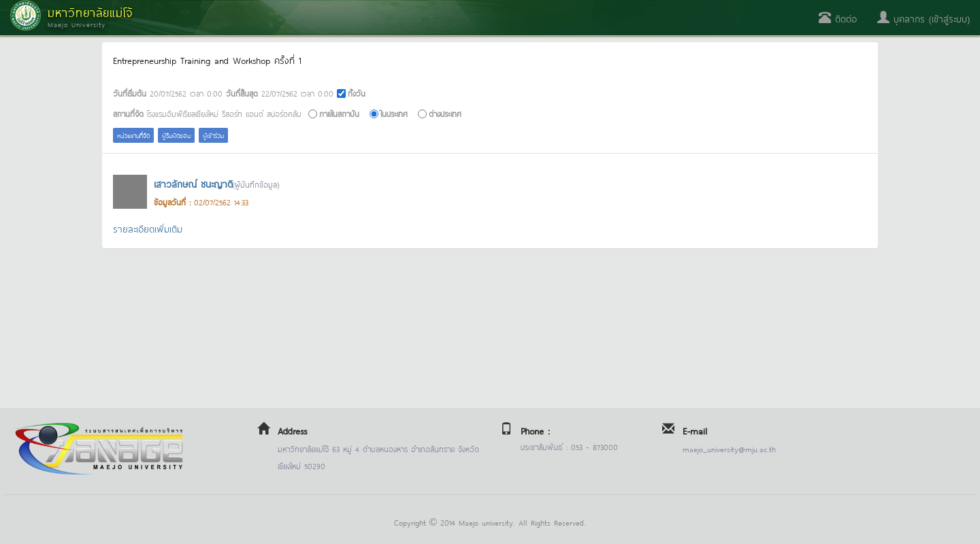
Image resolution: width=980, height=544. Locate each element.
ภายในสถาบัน (339, 113)
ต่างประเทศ (445, 113)
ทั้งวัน (357, 93)
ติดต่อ (838, 18)
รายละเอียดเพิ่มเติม (148, 228)
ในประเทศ (394, 113)
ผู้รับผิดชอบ (176, 135)
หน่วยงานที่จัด (133, 135)
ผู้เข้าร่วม (213, 135)
